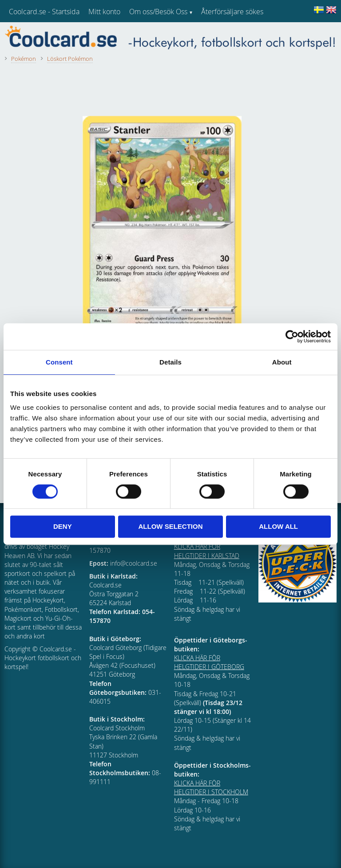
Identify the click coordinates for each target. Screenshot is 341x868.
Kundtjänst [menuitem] (218, 35)
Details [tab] (170, 362)
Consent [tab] (59, 362)
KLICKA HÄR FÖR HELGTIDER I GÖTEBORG (209, 662)
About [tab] (282, 362)
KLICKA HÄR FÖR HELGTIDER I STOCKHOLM (211, 787)
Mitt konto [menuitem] (104, 12)
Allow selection (170, 526)
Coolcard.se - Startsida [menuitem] (44, 12)
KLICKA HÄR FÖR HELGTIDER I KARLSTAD (207, 551)
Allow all (278, 526)
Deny (63, 526)
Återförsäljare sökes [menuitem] (232, 12)
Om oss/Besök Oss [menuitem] (158, 12)
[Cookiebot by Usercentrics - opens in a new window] (292, 337)
